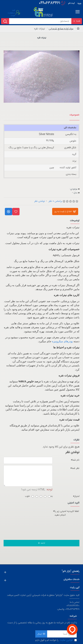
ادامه (43, 543)
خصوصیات (74, 115)
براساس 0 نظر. (55, 201)
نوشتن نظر (40, 201)
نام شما (76, 460)
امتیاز (77, 496)
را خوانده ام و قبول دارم (56, 640)
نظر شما (76, 468)
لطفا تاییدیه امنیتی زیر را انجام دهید (67, 513)
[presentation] (50, 524)
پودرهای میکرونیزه (62, 341)
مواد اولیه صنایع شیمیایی (61, 29)
